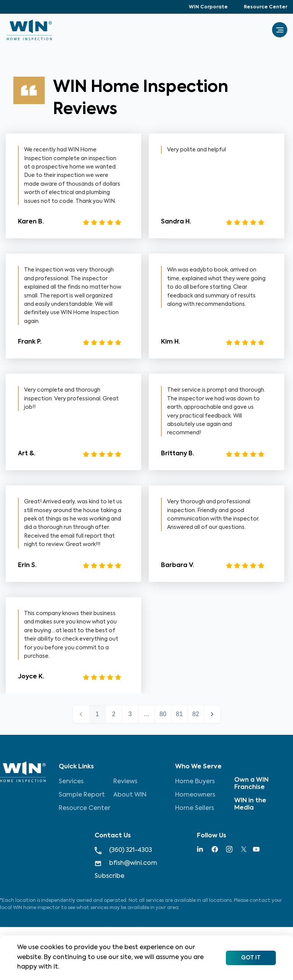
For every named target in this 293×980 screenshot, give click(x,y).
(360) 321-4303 (123, 851)
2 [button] (114, 714)
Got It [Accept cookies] (251, 958)
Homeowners (195, 795)
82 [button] (196, 714)
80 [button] (163, 714)
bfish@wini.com (126, 864)
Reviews (125, 782)
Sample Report (82, 795)
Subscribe (109, 876)
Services (71, 782)
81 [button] (179, 714)
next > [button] (212, 714)
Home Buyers (195, 782)
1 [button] (97, 714)
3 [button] (130, 714)
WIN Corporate (208, 7)
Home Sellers (195, 808)
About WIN (130, 795)
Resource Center (266, 7)
